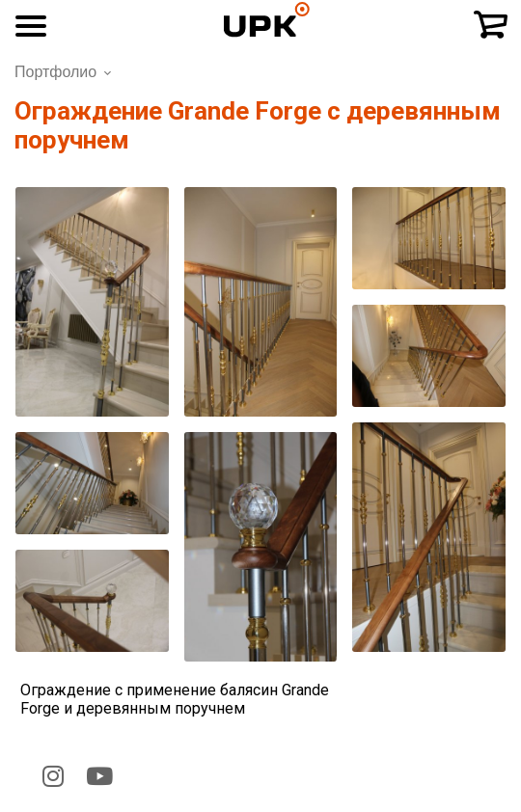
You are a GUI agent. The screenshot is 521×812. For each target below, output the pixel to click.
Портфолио (55, 72)
